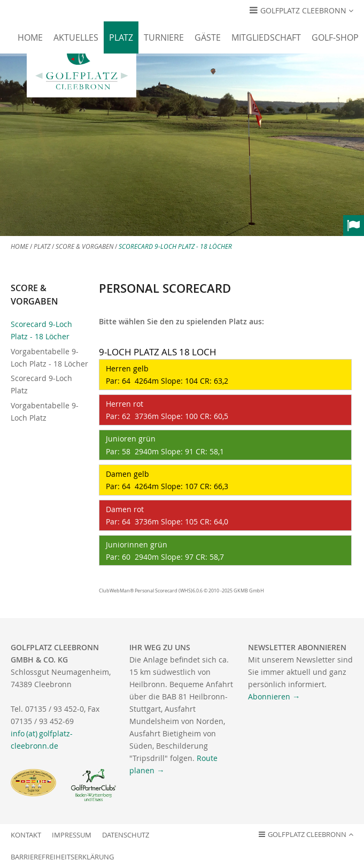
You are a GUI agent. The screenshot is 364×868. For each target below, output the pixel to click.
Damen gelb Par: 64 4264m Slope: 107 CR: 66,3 (166, 480)
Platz (121, 37)
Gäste (208, 37)
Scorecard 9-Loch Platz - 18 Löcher (175, 246)
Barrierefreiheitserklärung (62, 857)
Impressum (72, 835)
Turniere (164, 37)
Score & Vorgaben (84, 246)
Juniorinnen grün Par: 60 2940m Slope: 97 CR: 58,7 (164, 551)
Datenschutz (126, 835)
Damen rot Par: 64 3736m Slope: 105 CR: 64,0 (166, 515)
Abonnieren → (274, 696)
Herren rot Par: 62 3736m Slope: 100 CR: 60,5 (166, 410)
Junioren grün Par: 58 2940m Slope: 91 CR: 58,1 (164, 445)
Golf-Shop (335, 37)
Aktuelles (76, 37)
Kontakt (26, 835)
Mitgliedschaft (266, 37)
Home (30, 37)
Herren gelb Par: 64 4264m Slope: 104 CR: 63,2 (166, 375)
